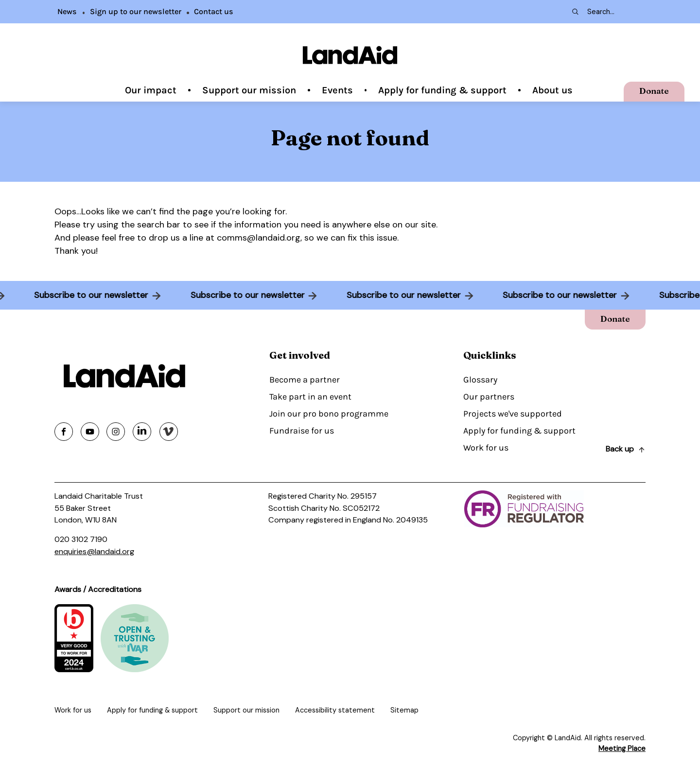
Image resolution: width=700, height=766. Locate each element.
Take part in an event (310, 397)
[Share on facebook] (64, 432)
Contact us (214, 11)
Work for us (486, 448)
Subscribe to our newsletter (88, 295)
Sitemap (404, 710)
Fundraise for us (302, 431)
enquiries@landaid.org (94, 551)
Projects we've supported (513, 414)
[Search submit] (575, 12)
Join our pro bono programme (329, 414)
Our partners (489, 397)
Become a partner (305, 380)
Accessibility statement (335, 710)
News (67, 11)
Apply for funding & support (442, 90)
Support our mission (249, 90)
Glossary (480, 380)
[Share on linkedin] (142, 432)
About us (552, 90)
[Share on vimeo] (169, 432)
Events (337, 90)
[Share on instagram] (116, 432)
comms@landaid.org (259, 238)
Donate (654, 91)
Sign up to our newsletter (136, 11)
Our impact (151, 90)
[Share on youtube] (90, 432)
